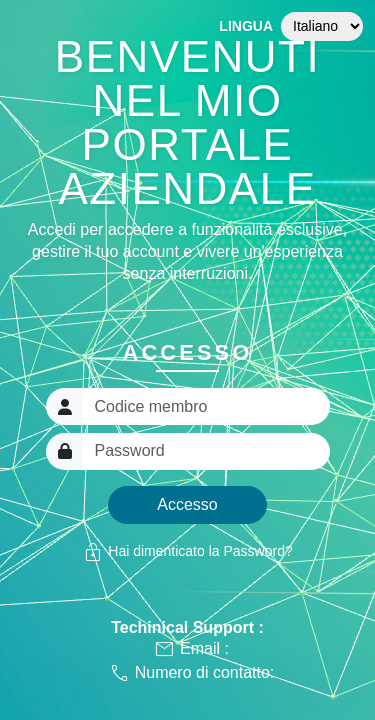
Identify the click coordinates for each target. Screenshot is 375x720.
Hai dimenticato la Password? (187, 552)
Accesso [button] (187, 504)
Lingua (246, 26)
